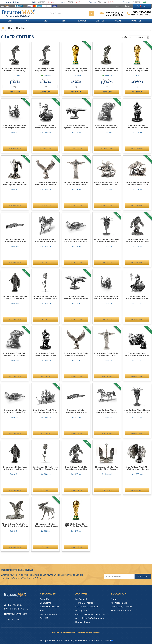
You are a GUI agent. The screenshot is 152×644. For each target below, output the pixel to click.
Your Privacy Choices (101, 641)
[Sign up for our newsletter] (119, 576)
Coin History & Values (121, 607)
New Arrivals (82, 21)
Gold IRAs (44, 618)
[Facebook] (9, 620)
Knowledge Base (119, 603)
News (114, 599)
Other (46, 21)
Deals (64, 21)
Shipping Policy (83, 622)
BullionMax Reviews (49, 607)
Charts (118, 21)
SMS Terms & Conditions (87, 607)
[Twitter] (5, 619)
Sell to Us (100, 21)
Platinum (93, 2)
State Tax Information (121, 611)
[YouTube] (18, 620)
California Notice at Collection (90, 614)
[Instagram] (13, 620)
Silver (64, 2)
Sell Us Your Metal (48, 614)
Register (128, 6)
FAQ (42, 611)
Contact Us (136, 21)
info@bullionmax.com (17, 614)
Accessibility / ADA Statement (90, 618)
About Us (44, 599)
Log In (118, 6)
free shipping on (114, 12)
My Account (81, 599)
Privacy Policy (82, 611)
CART (143, 6)
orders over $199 (114, 15)
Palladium (127, 2)
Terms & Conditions (85, 603)
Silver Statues (22, 28)
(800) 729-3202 (13, 605)
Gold (34, 2)
